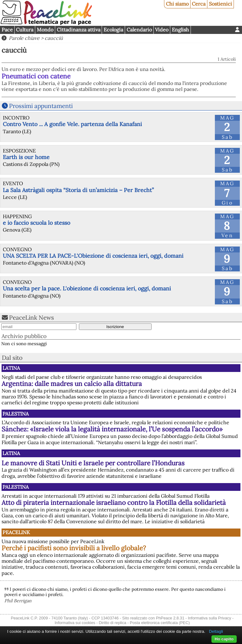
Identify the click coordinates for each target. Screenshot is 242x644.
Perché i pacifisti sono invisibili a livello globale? (74, 548)
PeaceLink (16, 532)
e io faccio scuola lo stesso (36, 223)
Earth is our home (26, 157)
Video (162, 30)
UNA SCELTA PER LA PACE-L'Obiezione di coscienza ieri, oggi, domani (93, 256)
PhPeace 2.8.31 (170, 618)
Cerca (199, 4)
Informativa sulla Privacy (209, 618)
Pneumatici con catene (36, 76)
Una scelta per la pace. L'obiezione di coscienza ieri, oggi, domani (87, 288)
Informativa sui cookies (75, 623)
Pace (7, 30)
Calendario (139, 30)
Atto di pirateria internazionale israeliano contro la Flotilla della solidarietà (114, 503)
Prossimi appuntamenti (41, 106)
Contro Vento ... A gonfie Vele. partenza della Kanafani (72, 124)
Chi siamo (177, 4)
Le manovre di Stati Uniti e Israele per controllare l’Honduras (93, 463)
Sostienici (220, 4)
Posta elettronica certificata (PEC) (160, 623)
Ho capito (224, 639)
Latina (11, 368)
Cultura (25, 30)
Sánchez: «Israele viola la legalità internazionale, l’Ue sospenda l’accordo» (112, 429)
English (180, 30)
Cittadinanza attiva (79, 30)
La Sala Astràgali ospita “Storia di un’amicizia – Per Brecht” (78, 190)
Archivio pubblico (24, 336)
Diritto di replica (113, 623)
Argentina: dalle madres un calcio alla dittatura (72, 384)
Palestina (16, 414)
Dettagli (216, 631)
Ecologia (113, 30)
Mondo (45, 30)
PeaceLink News (31, 317)
